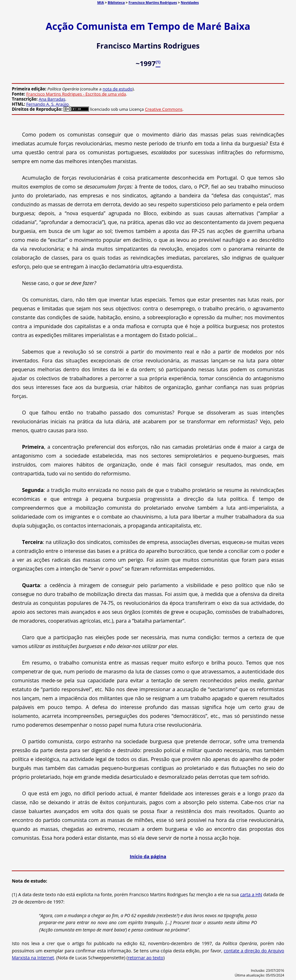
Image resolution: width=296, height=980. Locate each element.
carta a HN (251, 894)
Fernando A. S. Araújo (47, 104)
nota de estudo (118, 89)
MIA (101, 2)
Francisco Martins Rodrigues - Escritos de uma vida (76, 94)
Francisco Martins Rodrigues (153, 2)
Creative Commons (164, 109)
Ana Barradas (52, 99)
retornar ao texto (146, 958)
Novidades (190, 2)
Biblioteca (116, 2)
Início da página (148, 856)
